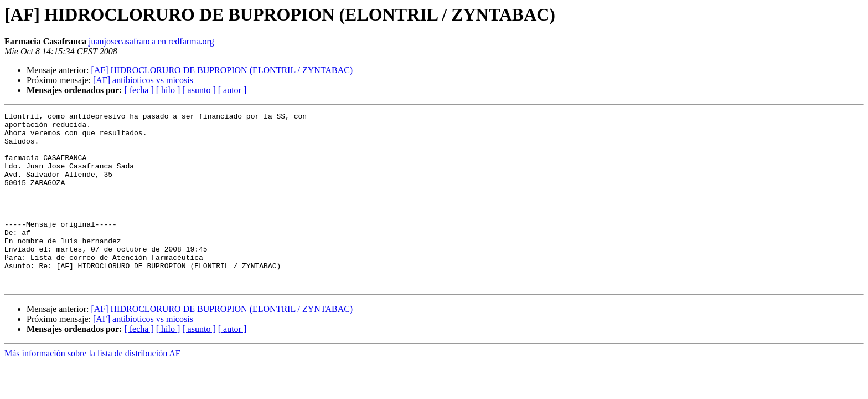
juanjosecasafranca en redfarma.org (151, 41)
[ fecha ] (139, 90)
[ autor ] (232, 90)
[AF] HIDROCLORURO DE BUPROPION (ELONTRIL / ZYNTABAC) (222, 70)
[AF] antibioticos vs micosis (143, 80)
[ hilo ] (168, 90)
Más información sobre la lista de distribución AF (92, 388)
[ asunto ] (199, 90)
